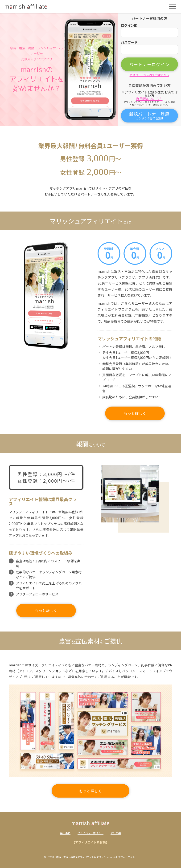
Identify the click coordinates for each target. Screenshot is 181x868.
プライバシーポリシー (90, 833)
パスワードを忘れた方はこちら (149, 75)
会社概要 (116, 833)
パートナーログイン (149, 64)
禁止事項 (65, 833)
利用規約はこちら (149, 99)
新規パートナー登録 (149, 115)
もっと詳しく (135, 413)
